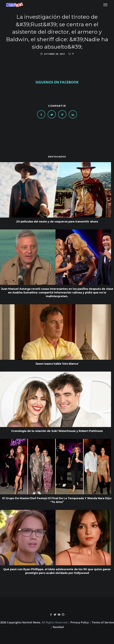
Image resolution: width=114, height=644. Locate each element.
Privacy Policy (79, 622)
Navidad (58, 627)
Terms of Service (103, 622)
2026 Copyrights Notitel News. (21, 622)
